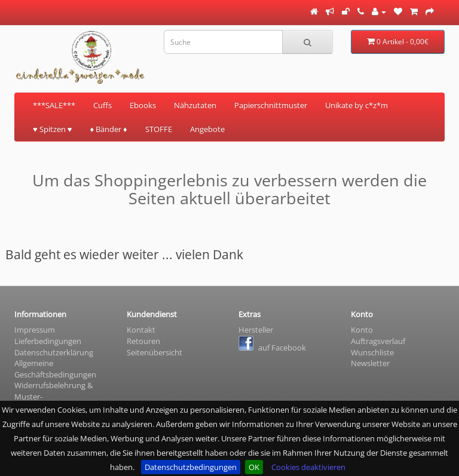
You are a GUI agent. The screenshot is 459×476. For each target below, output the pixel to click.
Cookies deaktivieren (308, 467)
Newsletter (370, 363)
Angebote (207, 129)
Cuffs (102, 105)
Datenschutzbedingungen (191, 467)
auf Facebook (272, 348)
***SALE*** (54, 105)
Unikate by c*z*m (357, 105)
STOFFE (159, 129)
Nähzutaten (195, 105)
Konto (362, 330)
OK (254, 467)
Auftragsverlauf (378, 341)
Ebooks (143, 105)
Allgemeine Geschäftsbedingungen (55, 369)
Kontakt (141, 330)
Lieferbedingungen (48, 341)
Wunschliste (372, 352)
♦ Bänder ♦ (108, 129)
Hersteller (256, 330)
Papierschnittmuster (271, 105)
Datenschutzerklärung (54, 352)
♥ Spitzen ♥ (52, 129)
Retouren (143, 341)
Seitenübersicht (154, 352)
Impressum (35, 330)
